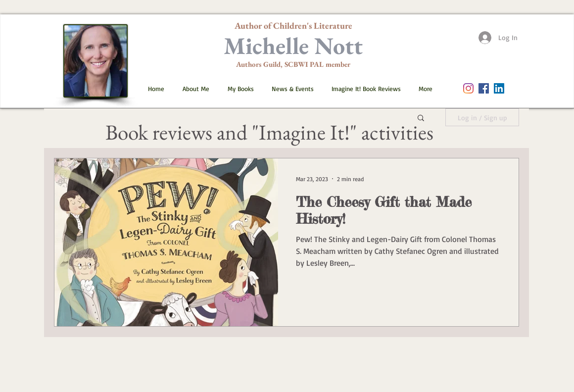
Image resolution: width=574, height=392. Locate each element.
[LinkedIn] (499, 88)
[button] (237, 89)
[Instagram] (468, 88)
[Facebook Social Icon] (484, 88)
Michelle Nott (293, 46)
